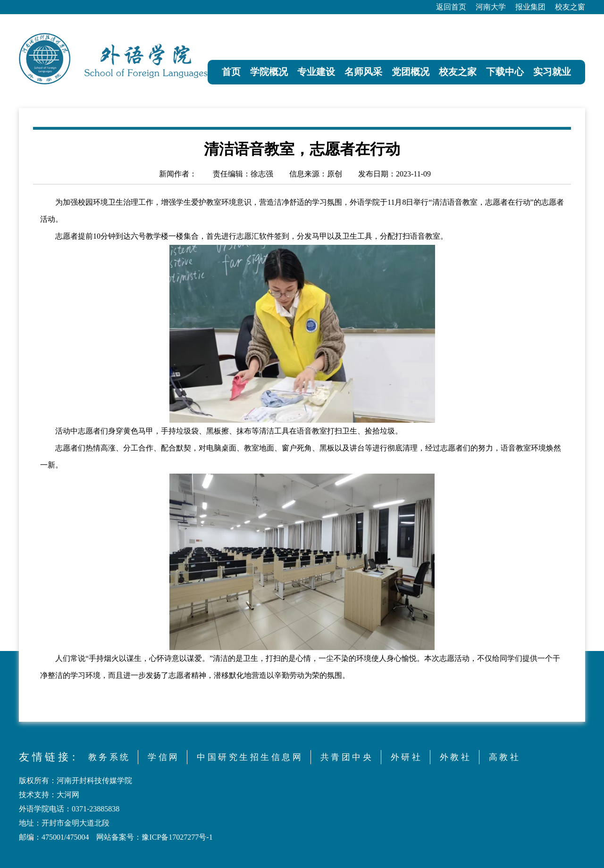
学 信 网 (163, 757)
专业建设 (316, 72)
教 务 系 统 (109, 757)
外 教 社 (455, 757)
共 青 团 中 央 (346, 757)
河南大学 (491, 7)
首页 (231, 72)
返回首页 (451, 7)
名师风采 (363, 72)
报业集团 (530, 7)
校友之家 (458, 72)
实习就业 (552, 72)
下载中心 (505, 72)
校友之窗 (570, 7)
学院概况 (269, 72)
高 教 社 (504, 757)
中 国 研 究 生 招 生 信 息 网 (249, 757)
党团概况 (411, 72)
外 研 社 (406, 757)
